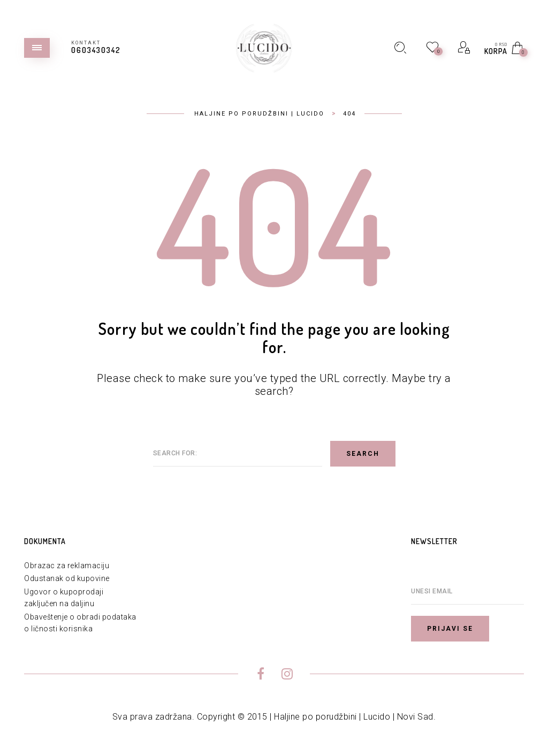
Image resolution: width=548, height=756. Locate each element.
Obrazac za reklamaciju (67, 566)
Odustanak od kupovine (67, 578)
